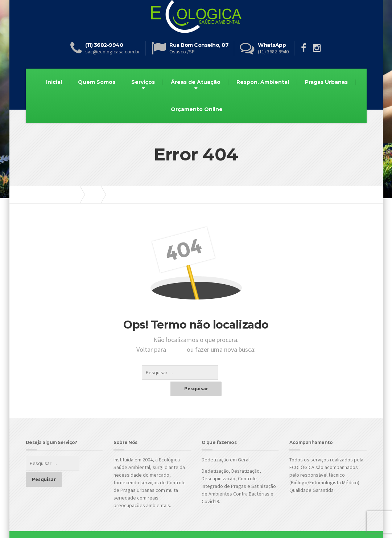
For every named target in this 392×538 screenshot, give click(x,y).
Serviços (143, 82)
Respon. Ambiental (263, 82)
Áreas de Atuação (196, 82)
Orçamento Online (197, 109)
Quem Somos (97, 82)
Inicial (54, 82)
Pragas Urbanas (326, 82)
